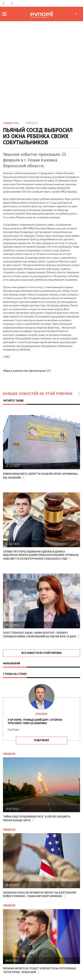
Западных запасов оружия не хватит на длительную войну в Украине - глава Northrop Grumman (40, 895)
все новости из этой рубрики (41, 653)
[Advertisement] (41, 65)
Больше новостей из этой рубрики (41, 394)
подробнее (41, 740)
